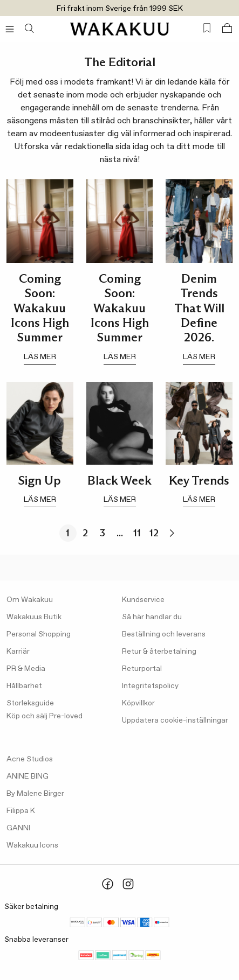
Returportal (142, 669)
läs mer (40, 357)
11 (137, 533)
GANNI (18, 828)
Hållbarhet (24, 686)
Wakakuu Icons (32, 845)
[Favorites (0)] (207, 28)
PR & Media (26, 669)
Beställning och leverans (164, 634)
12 (154, 533)
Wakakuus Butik (34, 617)
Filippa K (21, 811)
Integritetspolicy (150, 686)
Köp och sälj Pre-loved (45, 716)
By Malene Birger (35, 794)
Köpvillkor (138, 703)
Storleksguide (30, 703)
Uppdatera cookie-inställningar (175, 720)
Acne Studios (30, 759)
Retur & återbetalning (159, 652)
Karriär (18, 652)
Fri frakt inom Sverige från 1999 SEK (120, 9)
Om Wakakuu (30, 600)
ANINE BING (28, 776)
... (120, 533)
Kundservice (143, 600)
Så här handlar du (152, 617)
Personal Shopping (39, 634)
